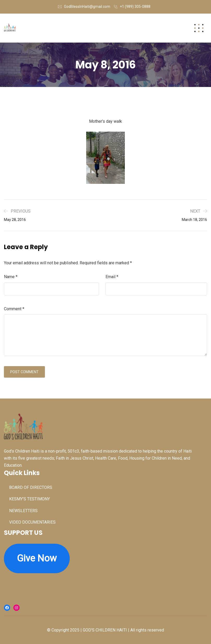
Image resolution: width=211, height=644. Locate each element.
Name (11, 277)
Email (112, 277)
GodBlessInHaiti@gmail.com (87, 7)
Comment (14, 309)
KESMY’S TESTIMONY (30, 499)
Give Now (37, 558)
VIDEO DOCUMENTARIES (32, 522)
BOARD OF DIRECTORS (31, 487)
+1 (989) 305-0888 (135, 7)
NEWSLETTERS (23, 511)
